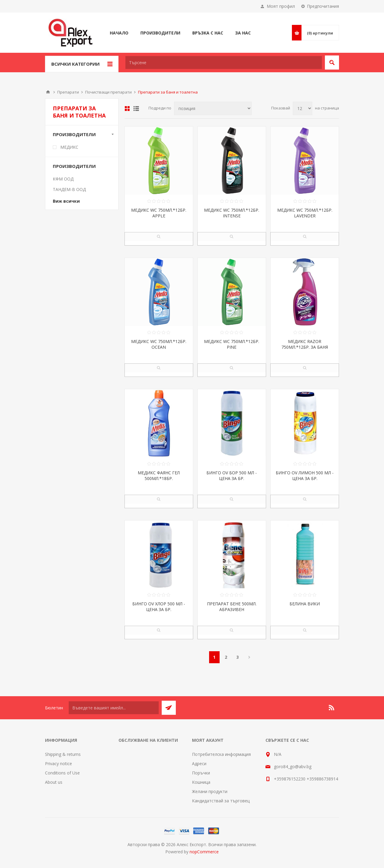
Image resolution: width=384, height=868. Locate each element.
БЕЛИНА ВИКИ (305, 604)
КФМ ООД (63, 179)
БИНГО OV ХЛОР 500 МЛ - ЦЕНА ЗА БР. (159, 607)
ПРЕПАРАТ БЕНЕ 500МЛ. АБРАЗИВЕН (232, 607)
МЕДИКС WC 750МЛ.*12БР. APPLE (159, 213)
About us (54, 782)
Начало (48, 92)
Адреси (199, 764)
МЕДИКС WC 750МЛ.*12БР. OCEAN (159, 344)
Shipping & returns (63, 754)
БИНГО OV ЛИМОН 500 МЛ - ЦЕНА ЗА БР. (305, 476)
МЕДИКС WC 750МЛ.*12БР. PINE (232, 344)
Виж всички (66, 201)
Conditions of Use (62, 773)
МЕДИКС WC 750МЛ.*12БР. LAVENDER (305, 213)
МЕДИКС (69, 147)
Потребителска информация (221, 754)
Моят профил (281, 6)
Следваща (249, 657)
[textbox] (224, 63)
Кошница (201, 782)
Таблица (127, 109)
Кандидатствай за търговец (221, 801)
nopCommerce (204, 852)
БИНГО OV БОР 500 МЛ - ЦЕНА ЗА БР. (232, 476)
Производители (74, 134)
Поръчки (201, 773)
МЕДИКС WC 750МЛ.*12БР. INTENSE (232, 213)
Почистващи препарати (108, 92)
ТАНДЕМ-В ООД (69, 189)
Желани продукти (210, 791)
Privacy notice (58, 764)
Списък (136, 109)
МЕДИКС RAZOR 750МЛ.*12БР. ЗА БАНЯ (305, 344)
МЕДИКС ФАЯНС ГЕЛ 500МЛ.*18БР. (159, 476)
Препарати (68, 92)
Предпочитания (323, 6)
